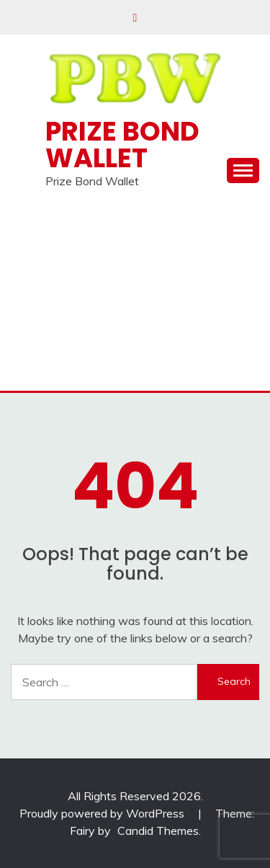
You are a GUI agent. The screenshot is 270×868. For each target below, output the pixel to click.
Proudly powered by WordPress (103, 813)
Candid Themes (158, 831)
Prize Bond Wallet (122, 145)
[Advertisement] (135, 296)
